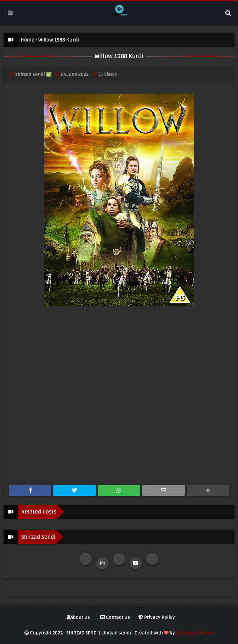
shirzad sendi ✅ (33, 74)
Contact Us (115, 617)
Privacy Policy (157, 617)
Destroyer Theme (195, 633)
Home (27, 40)
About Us (78, 617)
